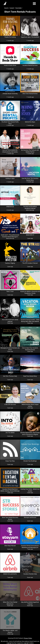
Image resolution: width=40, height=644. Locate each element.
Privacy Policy (28, 638)
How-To (6, 8)
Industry (12, 8)
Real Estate (19, 8)
